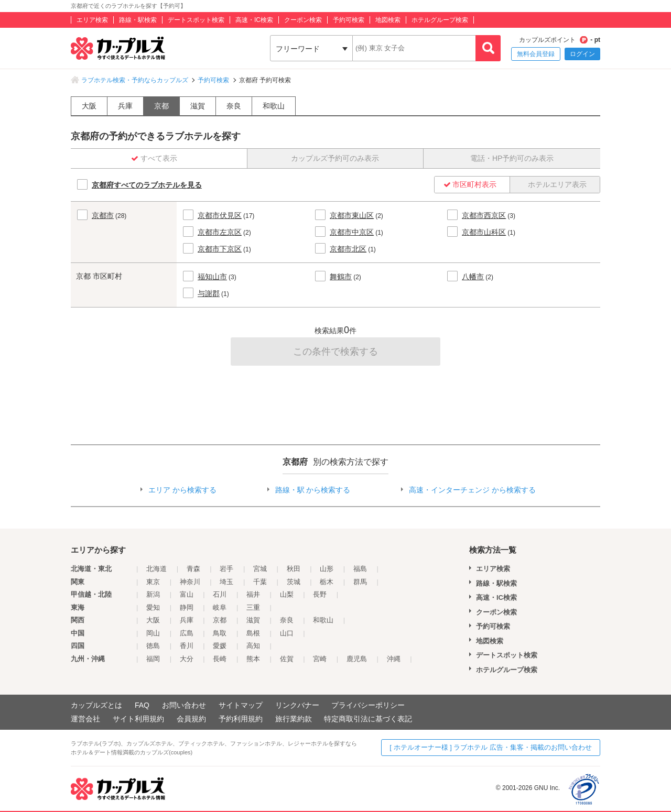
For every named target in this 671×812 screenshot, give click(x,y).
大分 (187, 659)
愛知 (153, 607)
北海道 (156, 569)
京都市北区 (348, 249)
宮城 (260, 569)
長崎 (220, 659)
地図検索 (388, 20)
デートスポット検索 (196, 20)
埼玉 (226, 582)
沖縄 (394, 659)
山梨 (287, 594)
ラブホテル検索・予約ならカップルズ (135, 80)
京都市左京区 (220, 232)
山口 (287, 633)
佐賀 (287, 659)
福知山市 (212, 277)
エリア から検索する (182, 490)
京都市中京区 (352, 232)
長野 (320, 594)
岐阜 (220, 607)
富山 (187, 594)
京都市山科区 (484, 232)
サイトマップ (241, 705)
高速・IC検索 (254, 20)
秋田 (294, 569)
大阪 (89, 106)
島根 (253, 633)
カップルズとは (96, 705)
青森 (193, 569)
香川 (187, 646)
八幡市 (473, 277)
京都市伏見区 (220, 215)
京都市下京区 (220, 249)
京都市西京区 (484, 215)
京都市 (103, 215)
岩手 (226, 569)
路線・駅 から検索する (313, 490)
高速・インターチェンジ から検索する (472, 490)
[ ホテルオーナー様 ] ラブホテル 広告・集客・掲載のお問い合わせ (491, 747)
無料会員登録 (536, 54)
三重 (253, 607)
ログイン (582, 54)
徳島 (153, 646)
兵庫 (125, 106)
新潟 (153, 594)
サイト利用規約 (138, 719)
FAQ (142, 705)
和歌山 (274, 106)
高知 (253, 646)
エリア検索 (92, 20)
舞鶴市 (341, 277)
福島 (360, 569)
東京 (153, 582)
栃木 (327, 582)
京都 (161, 106)
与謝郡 (209, 293)
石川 (220, 594)
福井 (253, 594)
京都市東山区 (352, 215)
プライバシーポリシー (368, 705)
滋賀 (198, 106)
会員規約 (191, 719)
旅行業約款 (294, 719)
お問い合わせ (184, 705)
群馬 (360, 582)
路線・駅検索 (138, 20)
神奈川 (190, 582)
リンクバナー (297, 705)
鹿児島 (357, 659)
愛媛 (220, 646)
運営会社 (85, 719)
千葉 (260, 582)
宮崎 (320, 659)
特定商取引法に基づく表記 (368, 719)
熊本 (253, 659)
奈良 (234, 106)
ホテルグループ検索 (440, 20)
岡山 (153, 633)
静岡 (187, 607)
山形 (327, 569)
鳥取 (220, 633)
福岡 (153, 659)
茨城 (294, 582)
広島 (187, 633)
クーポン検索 (303, 20)
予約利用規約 (241, 719)
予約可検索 (349, 20)
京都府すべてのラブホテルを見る (147, 185)
